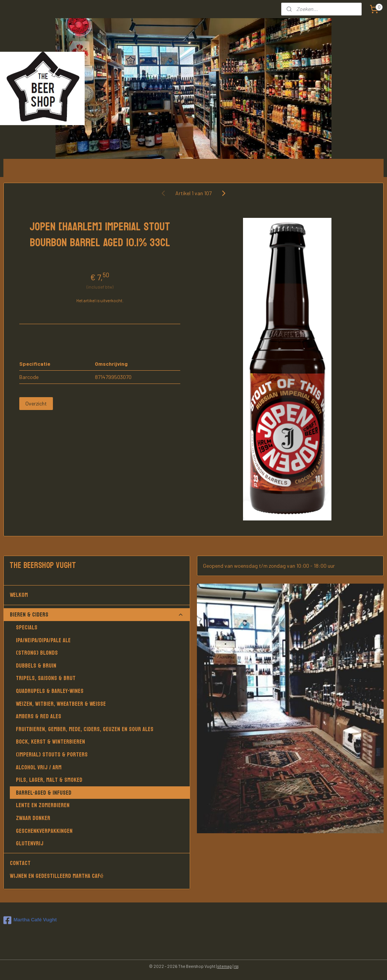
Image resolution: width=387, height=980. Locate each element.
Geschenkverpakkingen (44, 831)
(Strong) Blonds (37, 653)
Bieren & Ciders (97, 614)
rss (236, 966)
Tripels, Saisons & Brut (46, 678)
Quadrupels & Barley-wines (50, 691)
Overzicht (36, 403)
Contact (20, 863)
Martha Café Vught (30, 920)
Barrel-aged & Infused (44, 793)
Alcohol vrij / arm (39, 767)
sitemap (225, 966)
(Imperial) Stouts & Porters (52, 754)
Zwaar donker (33, 818)
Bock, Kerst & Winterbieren (50, 742)
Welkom (97, 595)
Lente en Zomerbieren (43, 805)
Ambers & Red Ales (39, 716)
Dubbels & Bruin (36, 665)
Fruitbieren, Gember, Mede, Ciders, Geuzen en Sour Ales (85, 729)
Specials (27, 627)
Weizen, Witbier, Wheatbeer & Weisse (61, 704)
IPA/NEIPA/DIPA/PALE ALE (43, 640)
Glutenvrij (30, 843)
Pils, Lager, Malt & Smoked (49, 780)
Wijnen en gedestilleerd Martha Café (57, 876)
